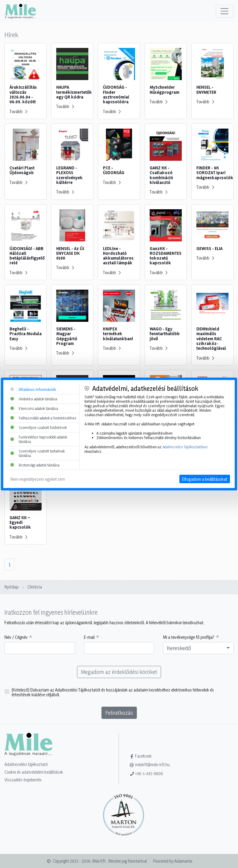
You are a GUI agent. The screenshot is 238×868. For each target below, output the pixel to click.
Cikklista (35, 587)
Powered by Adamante (173, 861)
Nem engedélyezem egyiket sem (38, 479)
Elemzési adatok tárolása (34, 408)
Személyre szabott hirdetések (39, 427)
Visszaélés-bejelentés (23, 780)
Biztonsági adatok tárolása (35, 465)
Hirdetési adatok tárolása (34, 399)
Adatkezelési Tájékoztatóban (185, 447)
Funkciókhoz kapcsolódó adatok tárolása (39, 439)
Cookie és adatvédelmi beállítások (34, 772)
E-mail (89, 637)
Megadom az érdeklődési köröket (119, 672)
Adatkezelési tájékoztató (26, 764)
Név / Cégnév (16, 637)
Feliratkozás (119, 713)
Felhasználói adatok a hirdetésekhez (43, 418)
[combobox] (198, 648)
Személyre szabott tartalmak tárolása (38, 453)
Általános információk (33, 389)
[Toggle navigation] (224, 11)
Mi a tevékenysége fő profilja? (189, 637)
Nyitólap (12, 587)
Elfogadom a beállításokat (205, 479)
